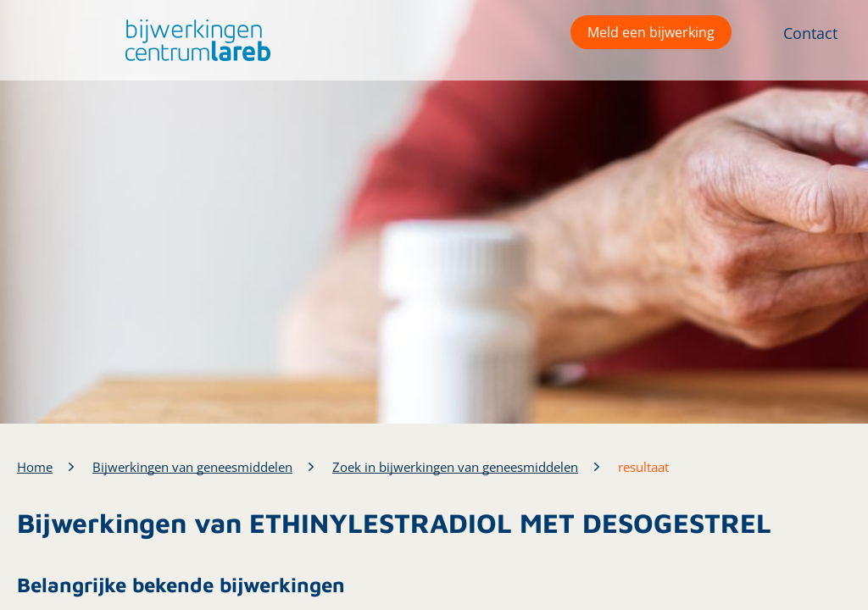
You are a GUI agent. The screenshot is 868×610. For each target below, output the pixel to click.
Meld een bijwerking (651, 32)
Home (35, 467)
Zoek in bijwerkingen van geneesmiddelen (455, 467)
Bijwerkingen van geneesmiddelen (192, 467)
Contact (810, 33)
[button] (194, 40)
